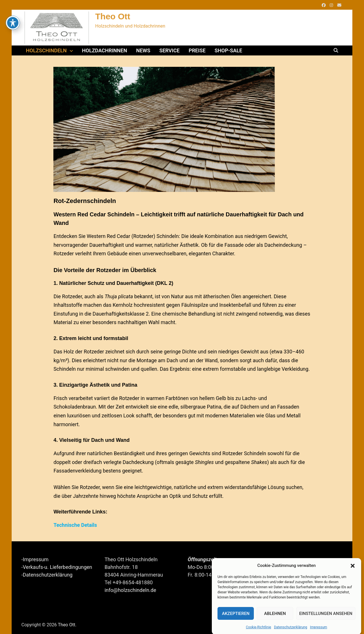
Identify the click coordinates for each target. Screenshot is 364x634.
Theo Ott (113, 16)
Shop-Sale (228, 50)
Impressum (36, 559)
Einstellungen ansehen (326, 621)
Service (169, 50)
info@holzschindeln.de (130, 590)
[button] (353, 573)
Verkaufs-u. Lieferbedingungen (57, 567)
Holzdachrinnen (105, 50)
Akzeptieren (236, 621)
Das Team (282, 561)
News (143, 50)
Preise (197, 50)
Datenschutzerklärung (48, 575)
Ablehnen (275, 621)
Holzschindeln (46, 50)
